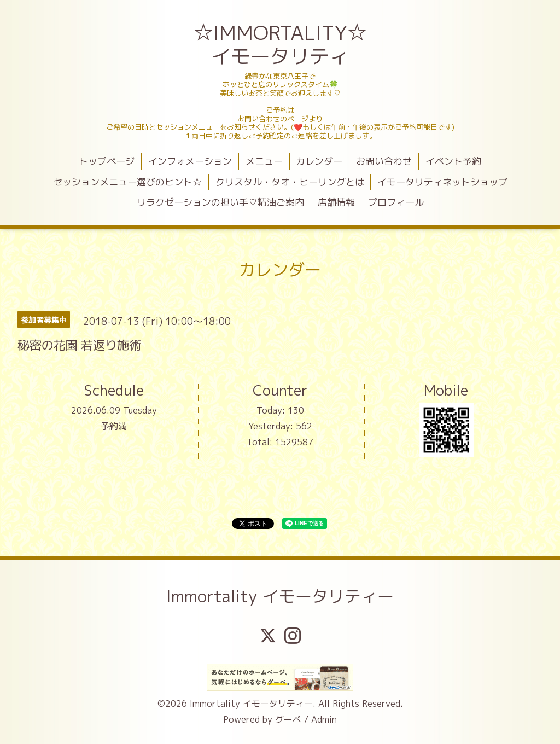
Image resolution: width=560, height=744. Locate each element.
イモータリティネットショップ (442, 182)
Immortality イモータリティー (280, 596)
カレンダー (319, 161)
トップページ (107, 161)
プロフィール (396, 202)
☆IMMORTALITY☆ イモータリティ (281, 44)
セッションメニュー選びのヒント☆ (127, 182)
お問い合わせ (384, 161)
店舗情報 (336, 202)
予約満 (114, 426)
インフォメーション (190, 161)
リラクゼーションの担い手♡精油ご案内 (220, 202)
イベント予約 (453, 161)
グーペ (288, 719)
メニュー (264, 161)
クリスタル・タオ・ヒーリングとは (290, 182)
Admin (324, 719)
